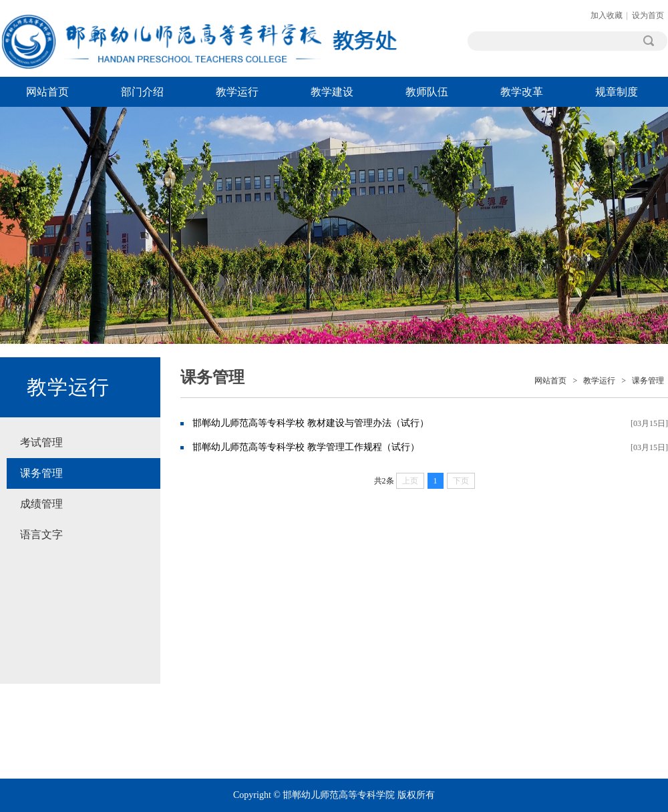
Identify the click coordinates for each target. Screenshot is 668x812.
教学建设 (332, 92)
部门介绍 (142, 92)
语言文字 (41, 535)
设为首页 (648, 15)
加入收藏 (607, 15)
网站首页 (47, 92)
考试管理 (41, 442)
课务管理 (41, 473)
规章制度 (617, 92)
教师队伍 (427, 92)
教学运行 (237, 92)
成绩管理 (41, 504)
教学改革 (522, 92)
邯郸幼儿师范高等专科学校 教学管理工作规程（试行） (306, 447)
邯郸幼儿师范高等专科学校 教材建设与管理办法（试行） (311, 423)
